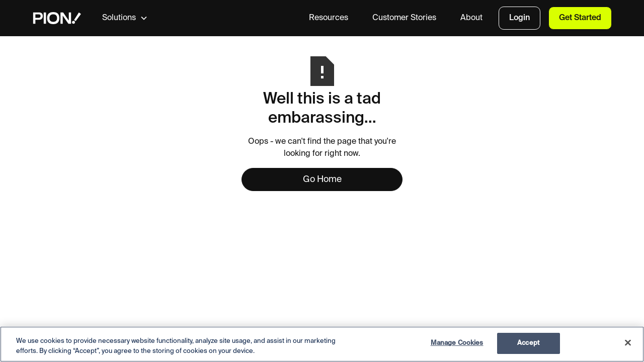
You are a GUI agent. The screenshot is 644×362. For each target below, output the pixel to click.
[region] (322, 344)
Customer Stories (404, 18)
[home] (57, 18)
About (471, 18)
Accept (528, 343)
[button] (133, 18)
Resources (329, 18)
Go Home (322, 179)
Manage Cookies (457, 343)
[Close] (628, 342)
